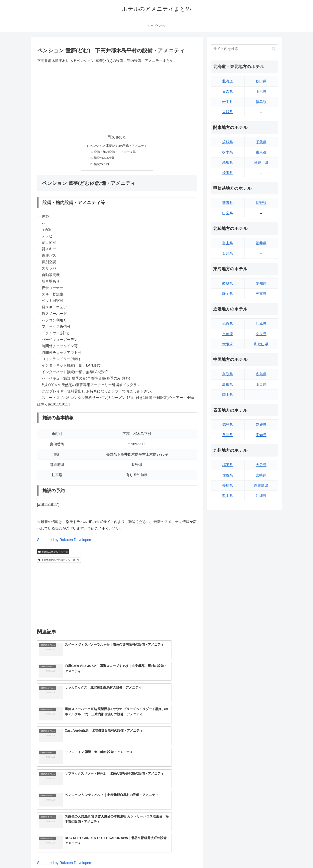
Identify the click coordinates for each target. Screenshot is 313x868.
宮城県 (228, 112)
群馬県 (228, 163)
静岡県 (228, 294)
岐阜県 (228, 283)
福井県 (261, 243)
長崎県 (228, 486)
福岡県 (228, 465)
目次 (111, 137)
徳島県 (228, 425)
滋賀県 (228, 324)
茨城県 (228, 142)
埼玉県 (228, 173)
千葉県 (261, 142)
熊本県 (228, 496)
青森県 (228, 92)
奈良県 (261, 334)
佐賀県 (228, 475)
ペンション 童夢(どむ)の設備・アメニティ (118, 146)
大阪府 (228, 344)
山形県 (261, 92)
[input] (244, 49)
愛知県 (261, 283)
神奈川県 (261, 163)
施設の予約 (100, 165)
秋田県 (261, 81)
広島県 (261, 374)
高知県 (261, 435)
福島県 (261, 102)
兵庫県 (261, 324)
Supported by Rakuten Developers (65, 542)
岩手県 (228, 102)
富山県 (228, 243)
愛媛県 (261, 425)
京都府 (228, 334)
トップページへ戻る (233, 856)
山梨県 (228, 213)
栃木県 (228, 152)
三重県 (261, 294)
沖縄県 (261, 496)
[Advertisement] (117, 97)
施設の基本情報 (103, 159)
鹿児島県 (261, 486)
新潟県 (228, 203)
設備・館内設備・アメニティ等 (115, 152)
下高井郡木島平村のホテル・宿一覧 (59, 562)
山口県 (261, 384)
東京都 (261, 152)
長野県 (261, 203)
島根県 (228, 384)
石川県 (228, 253)
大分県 (261, 465)
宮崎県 (261, 475)
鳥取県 (228, 374)
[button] (274, 49)
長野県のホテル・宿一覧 (53, 553)
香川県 (228, 435)
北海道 (228, 81)
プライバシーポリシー (264, 856)
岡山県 (228, 395)
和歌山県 (261, 344)
